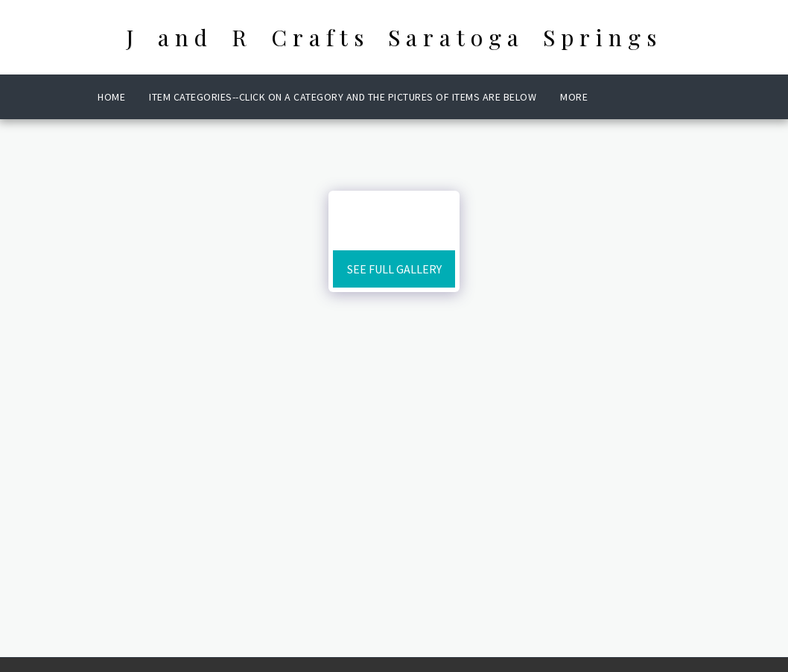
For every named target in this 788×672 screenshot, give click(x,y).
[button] (624, 97)
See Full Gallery (394, 269)
